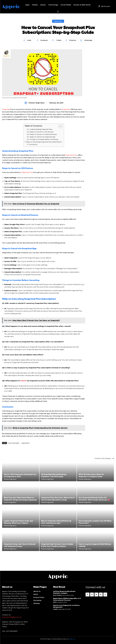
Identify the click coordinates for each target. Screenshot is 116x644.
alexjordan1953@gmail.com (12, 617)
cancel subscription (14, 443)
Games (55, 609)
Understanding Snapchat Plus (41, 129)
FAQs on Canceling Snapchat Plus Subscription (44, 142)
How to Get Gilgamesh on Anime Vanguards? (66, 606)
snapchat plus (25, 443)
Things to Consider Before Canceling (44, 139)
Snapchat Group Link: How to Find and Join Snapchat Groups (20, 545)
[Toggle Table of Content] (59, 126)
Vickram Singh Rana (36, 103)
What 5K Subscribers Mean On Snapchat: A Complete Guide (91, 475)
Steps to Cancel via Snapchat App (43, 137)
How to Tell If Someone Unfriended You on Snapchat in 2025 (20, 475)
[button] (58, 12)
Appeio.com (72, 639)
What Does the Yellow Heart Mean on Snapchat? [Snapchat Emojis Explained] (20, 499)
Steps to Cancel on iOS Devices (42, 132)
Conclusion (33, 144)
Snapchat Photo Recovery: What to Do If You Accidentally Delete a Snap (58, 499)
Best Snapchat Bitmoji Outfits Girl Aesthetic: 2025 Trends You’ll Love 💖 (94, 499)
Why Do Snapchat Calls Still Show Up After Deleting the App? (56, 522)
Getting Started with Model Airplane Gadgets (64, 592)
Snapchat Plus (71, 155)
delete (24, 381)
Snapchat (58, 21)
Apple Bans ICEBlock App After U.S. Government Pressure (67, 599)
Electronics (58, 595)
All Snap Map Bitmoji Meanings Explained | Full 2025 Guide (54, 475)
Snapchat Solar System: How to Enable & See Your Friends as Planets (57, 545)
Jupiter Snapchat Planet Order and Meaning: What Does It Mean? (18, 522)
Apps (55, 602)
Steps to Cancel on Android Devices (43, 134)
